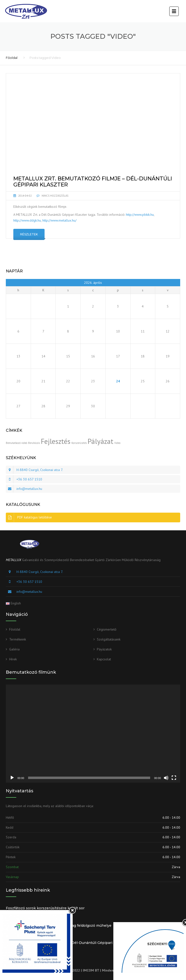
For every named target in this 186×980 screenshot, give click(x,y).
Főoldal (12, 58)
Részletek (29, 234)
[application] (93, 734)
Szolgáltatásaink (109, 639)
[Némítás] (166, 778)
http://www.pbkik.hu (140, 215)
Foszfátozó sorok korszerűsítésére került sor (45, 908)
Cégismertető (107, 629)
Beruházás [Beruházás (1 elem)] (34, 443)
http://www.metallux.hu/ (59, 220)
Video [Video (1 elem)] (117, 443)
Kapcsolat (104, 659)
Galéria (14, 649)
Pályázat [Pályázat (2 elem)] (101, 441)
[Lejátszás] (12, 778)
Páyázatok (104, 649)
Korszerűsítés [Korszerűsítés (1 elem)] (79, 443)
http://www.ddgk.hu (27, 220)
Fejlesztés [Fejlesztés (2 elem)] (56, 441)
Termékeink (18, 639)
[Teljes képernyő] (174, 778)
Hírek (13, 659)
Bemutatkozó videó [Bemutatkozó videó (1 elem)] (16, 443)
